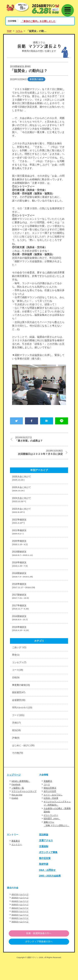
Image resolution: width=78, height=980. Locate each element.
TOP (9, 31)
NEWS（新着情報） (22, 797)
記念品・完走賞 (52, 814)
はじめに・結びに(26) (24, 761)
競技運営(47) (19, 706)
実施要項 (48, 797)
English (15, 814)
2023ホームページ (21, 932)
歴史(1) (16, 666)
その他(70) (18, 769)
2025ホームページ (21, 939)
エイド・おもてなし (54, 810)
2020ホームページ (21, 922)
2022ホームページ (21, 929)
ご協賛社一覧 (18, 804)
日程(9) (16, 690)
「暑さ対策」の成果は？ (42, 439)
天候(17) (17, 737)
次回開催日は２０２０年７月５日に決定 (36, 453)
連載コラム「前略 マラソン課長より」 (55, 840)
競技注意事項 (51, 804)
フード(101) (19, 729)
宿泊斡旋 (44, 853)
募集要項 (16, 859)
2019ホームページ (21, 919)
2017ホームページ (21, 912)
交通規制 (44, 864)
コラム (20, 31)
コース (47, 800)
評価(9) (16, 753)
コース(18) (18, 682)
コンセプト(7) (20, 674)
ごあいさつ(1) (20, 658)
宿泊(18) (17, 745)
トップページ (14, 791)
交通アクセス (47, 859)
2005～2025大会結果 (51, 894)
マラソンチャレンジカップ (25, 807)
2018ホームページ (21, 915)
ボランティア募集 (49, 870)
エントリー (17, 862)
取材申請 (44, 882)
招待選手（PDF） (53, 833)
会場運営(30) (19, 713)
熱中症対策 (45, 876)
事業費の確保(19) (22, 698)
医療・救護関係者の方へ (39, 951)
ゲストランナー (52, 830)
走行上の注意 (51, 807)
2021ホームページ (21, 925)
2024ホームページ (21, 935)
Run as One (17, 810)
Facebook (16, 800)
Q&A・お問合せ (48, 888)
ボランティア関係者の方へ (39, 959)
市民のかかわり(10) (23, 721)
